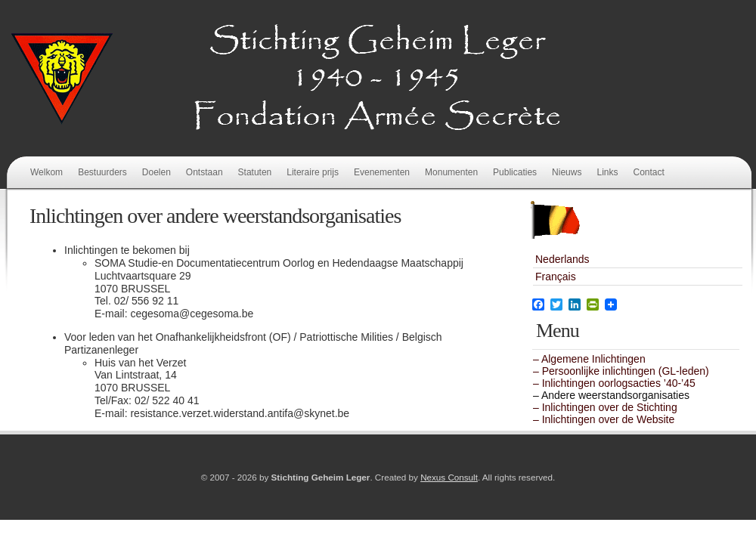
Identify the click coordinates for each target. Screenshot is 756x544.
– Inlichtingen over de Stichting (605, 407)
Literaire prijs (313, 172)
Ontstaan (204, 172)
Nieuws (567, 172)
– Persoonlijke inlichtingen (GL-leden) (621, 371)
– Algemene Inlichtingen (589, 359)
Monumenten (451, 172)
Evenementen (382, 172)
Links (607, 172)
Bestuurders (102, 172)
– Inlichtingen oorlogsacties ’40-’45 (614, 383)
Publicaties (515, 172)
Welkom (46, 172)
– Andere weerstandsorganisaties (611, 395)
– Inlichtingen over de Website (604, 419)
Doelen (156, 172)
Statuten (255, 172)
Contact (648, 172)
